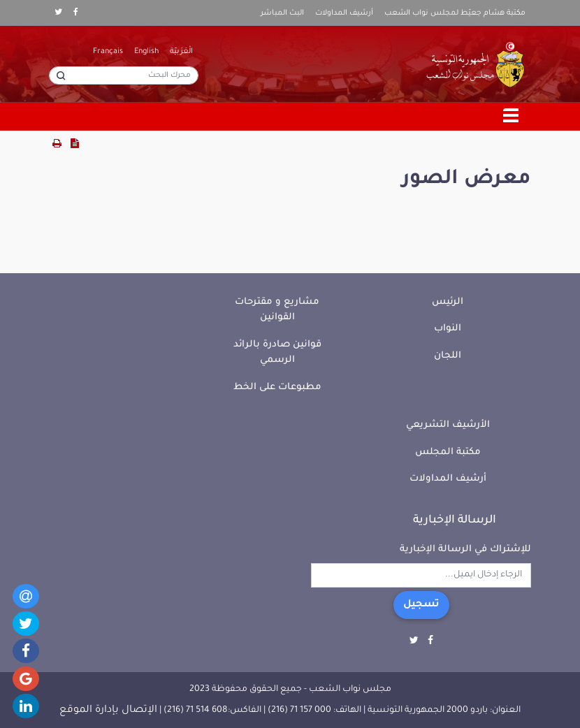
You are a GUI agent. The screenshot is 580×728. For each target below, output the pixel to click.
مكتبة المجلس (448, 452)
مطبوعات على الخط (277, 387)
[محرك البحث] (124, 75)
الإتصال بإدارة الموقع (108, 711)
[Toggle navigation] (512, 117)
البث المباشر (282, 13)
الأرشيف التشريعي (448, 425)
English (146, 52)
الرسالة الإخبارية (455, 520)
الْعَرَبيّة (181, 52)
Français (108, 52)
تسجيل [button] (421, 605)
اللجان (448, 356)
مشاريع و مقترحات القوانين (277, 310)
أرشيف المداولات (344, 13)
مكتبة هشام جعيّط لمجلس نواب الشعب (455, 13)
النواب (448, 329)
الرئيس (448, 302)
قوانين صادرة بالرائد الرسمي (277, 353)
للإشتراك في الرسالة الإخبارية (465, 549)
